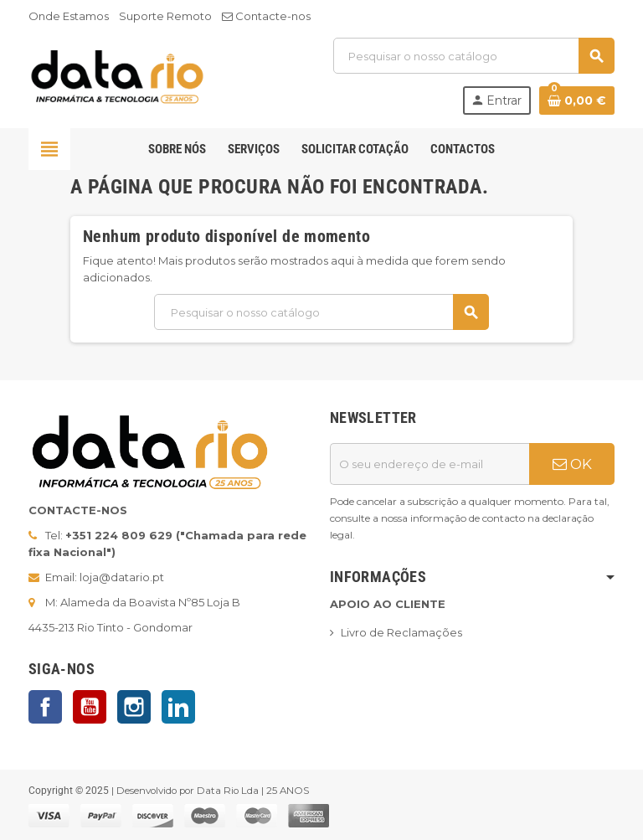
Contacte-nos (266, 16)
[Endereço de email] (430, 464)
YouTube (90, 707)
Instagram (134, 707)
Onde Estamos (69, 16)
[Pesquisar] (473, 56)
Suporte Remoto (165, 16)
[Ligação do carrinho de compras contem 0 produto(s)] (577, 100)
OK (572, 464)
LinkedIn (178, 707)
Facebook (45, 707)
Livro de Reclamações (401, 632)
